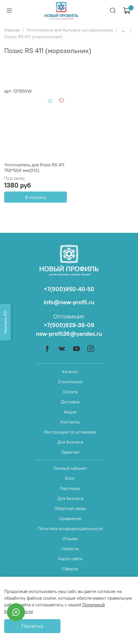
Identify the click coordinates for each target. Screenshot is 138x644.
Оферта (70, 569)
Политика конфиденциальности (70, 528)
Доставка (70, 402)
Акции (70, 412)
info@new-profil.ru (69, 302)
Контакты (70, 422)
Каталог (70, 372)
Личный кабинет (70, 468)
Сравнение (70, 518)
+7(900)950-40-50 (69, 289)
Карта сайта (70, 559)
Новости (70, 549)
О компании (70, 382)
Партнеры (70, 488)
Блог (70, 478)
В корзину (36, 197)
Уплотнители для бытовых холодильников (70, 30)
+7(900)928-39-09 (69, 325)
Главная (12, 30)
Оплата (70, 392)
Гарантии (70, 452)
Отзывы (70, 538)
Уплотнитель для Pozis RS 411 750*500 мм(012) (34, 167)
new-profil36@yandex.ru (69, 334)
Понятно (32, 626)
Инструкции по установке (70, 432)
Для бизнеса (70, 442)
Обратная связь (70, 508)
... (123, 30)
